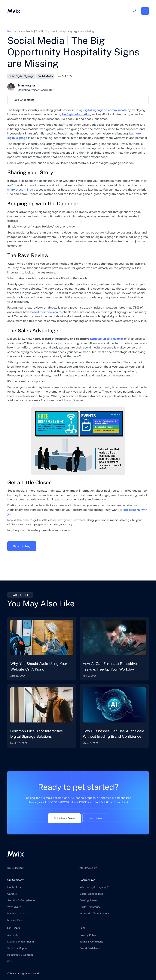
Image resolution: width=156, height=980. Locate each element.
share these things (20, 190)
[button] (145, 11)
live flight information (76, 114)
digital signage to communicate (105, 110)
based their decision (44, 312)
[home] (14, 11)
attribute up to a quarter (107, 339)
